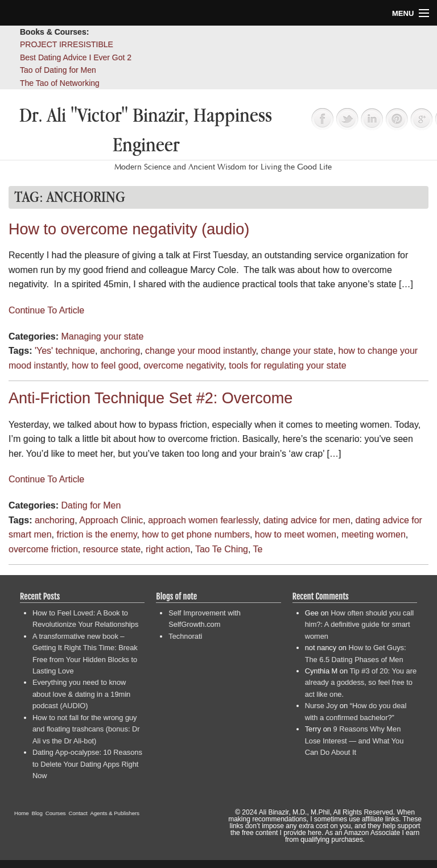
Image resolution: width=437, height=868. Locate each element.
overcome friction (43, 549)
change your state (297, 351)
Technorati (185, 636)
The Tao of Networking (60, 83)
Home (22, 813)
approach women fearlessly (203, 520)
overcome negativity (184, 365)
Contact (78, 813)
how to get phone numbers (195, 534)
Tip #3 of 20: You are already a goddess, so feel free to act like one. (361, 683)
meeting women (374, 534)
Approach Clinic (111, 520)
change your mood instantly (200, 351)
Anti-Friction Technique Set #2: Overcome (151, 398)
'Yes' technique (65, 351)
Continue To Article (46, 310)
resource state (112, 549)
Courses (56, 813)
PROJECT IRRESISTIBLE (67, 44)
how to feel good (105, 365)
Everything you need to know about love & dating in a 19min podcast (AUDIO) (81, 694)
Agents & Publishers (115, 813)
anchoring (120, 351)
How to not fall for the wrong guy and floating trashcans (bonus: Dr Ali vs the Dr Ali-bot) (86, 729)
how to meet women (296, 534)
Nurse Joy (321, 706)
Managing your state (102, 336)
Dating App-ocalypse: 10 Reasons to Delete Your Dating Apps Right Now (87, 764)
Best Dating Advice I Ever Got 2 (76, 57)
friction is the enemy (96, 534)
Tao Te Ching (222, 549)
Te (258, 549)
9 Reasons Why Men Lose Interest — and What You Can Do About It (354, 741)
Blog (37, 813)
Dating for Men (91, 505)
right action (168, 549)
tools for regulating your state (287, 365)
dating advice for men (307, 520)
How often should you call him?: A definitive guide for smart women (359, 625)
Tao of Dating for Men (58, 70)
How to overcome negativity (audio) (129, 229)
